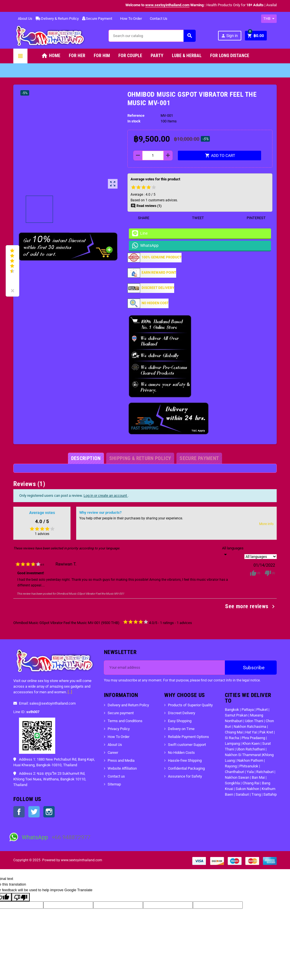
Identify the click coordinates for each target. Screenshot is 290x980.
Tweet (194, 218)
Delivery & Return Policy (57, 19)
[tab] (86, 458)
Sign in (229, 36)
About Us (23, 19)
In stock (134, 121)
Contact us (116, 776)
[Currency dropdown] (269, 19)
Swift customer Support (187, 745)
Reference (136, 116)
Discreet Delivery (182, 713)
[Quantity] (153, 156)
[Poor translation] (21, 897)
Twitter (34, 812)
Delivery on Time (181, 729)
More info (266, 524)
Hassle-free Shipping (185, 760)
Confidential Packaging (186, 768)
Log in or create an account (106, 496)
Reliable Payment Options (188, 737)
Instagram (49, 812)
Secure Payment (97, 19)
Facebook (19, 812)
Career (113, 753)
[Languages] (233, 552)
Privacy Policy (119, 729)
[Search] (152, 36)
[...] (70, 692)
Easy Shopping (180, 721)
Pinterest (253, 218)
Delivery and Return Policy (128, 705)
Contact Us (156, 19)
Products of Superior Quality (190, 705)
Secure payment (121, 713)
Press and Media (121, 760)
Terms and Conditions (125, 721)
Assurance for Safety (185, 776)
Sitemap (114, 784)
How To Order (129, 19)
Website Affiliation (122, 768)
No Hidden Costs (181, 753)
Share (140, 218)
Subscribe (251, 668)
